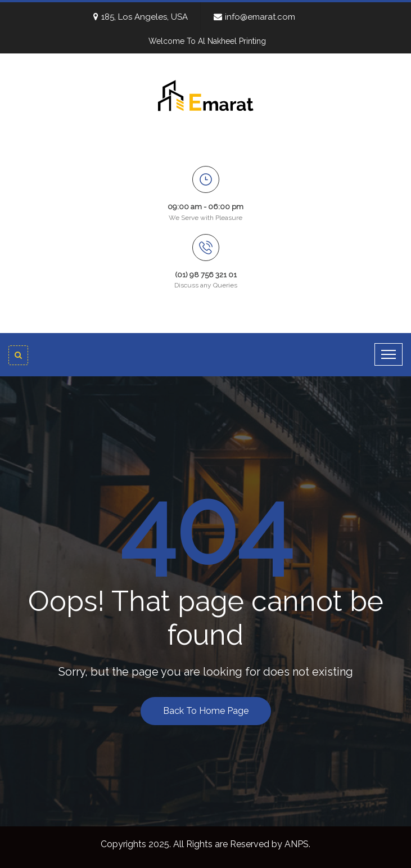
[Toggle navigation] (389, 354)
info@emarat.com (254, 17)
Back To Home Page (206, 711)
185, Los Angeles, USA (141, 17)
